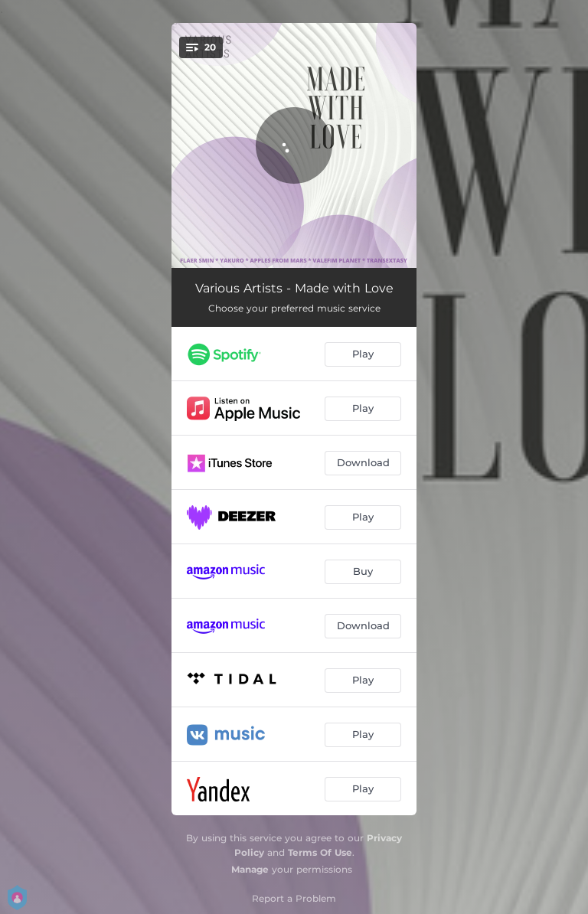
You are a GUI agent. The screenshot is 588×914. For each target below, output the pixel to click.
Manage (250, 869)
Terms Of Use (320, 852)
